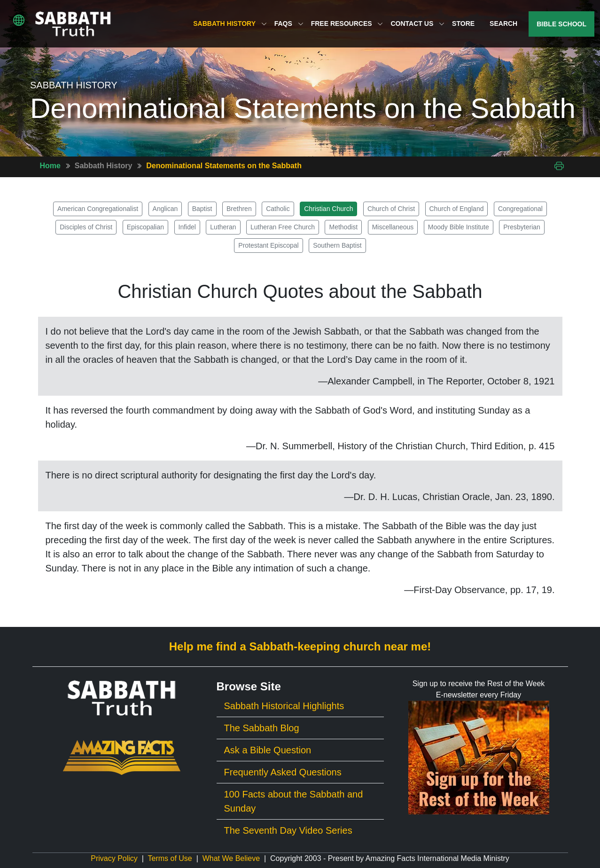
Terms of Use (170, 858)
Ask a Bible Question (268, 750)
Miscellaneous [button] (393, 227)
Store (463, 23)
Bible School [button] (561, 24)
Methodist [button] (343, 227)
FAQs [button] (289, 23)
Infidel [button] (187, 227)
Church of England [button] (457, 209)
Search (503, 23)
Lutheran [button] (223, 227)
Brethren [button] (239, 209)
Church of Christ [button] (391, 209)
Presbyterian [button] (522, 227)
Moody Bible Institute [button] (459, 227)
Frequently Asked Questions (283, 772)
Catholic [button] (278, 209)
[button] (19, 20)
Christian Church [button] (328, 209)
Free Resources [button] (347, 23)
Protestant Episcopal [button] (268, 245)
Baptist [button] (202, 209)
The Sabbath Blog (262, 728)
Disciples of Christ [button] (86, 227)
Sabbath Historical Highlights (284, 706)
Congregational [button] (520, 209)
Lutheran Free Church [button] (283, 227)
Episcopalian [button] (145, 227)
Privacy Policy (114, 858)
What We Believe (231, 858)
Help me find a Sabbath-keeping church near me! (300, 646)
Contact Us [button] (417, 23)
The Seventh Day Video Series (288, 830)
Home (50, 166)
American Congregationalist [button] (98, 209)
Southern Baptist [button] (337, 245)
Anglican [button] (165, 209)
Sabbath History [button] (230, 23)
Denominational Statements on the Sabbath (224, 166)
